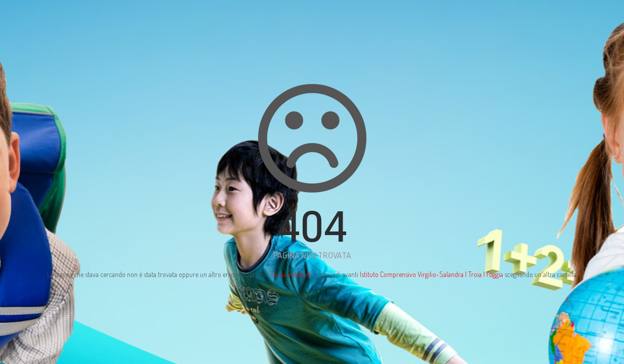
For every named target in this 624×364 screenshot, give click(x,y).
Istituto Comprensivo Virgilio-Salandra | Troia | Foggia (431, 274)
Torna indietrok (291, 274)
